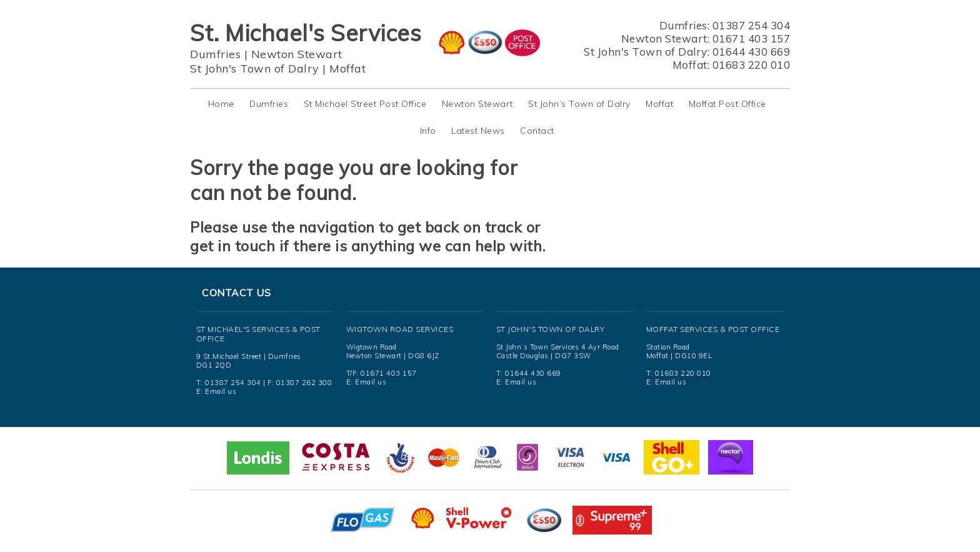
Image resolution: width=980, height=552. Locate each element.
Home (221, 104)
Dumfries (215, 54)
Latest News (478, 131)
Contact (537, 131)
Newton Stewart (297, 54)
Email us (221, 391)
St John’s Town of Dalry (579, 104)
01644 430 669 (752, 52)
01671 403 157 (752, 38)
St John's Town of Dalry (255, 68)
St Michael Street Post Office (365, 104)
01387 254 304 (752, 25)
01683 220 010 (752, 65)
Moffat (347, 68)
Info (428, 131)
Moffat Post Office (727, 104)
